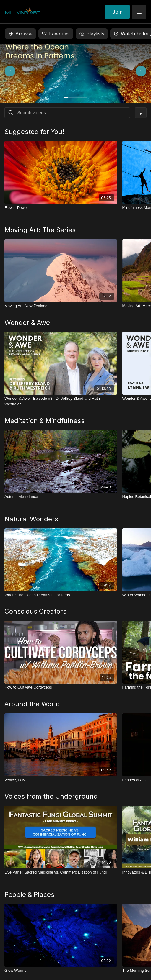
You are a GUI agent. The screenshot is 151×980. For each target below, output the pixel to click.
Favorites (56, 34)
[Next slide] (133, 71)
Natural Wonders (31, 519)
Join (117, 12)
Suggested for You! (34, 132)
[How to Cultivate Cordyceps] (61, 687)
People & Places (29, 894)
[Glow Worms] (61, 971)
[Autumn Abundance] (61, 497)
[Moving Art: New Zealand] (61, 306)
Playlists (92, 34)
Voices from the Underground (51, 796)
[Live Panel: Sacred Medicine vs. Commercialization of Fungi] (61, 872)
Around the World (32, 704)
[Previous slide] (18, 71)
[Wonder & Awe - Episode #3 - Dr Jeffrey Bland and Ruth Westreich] (61, 401)
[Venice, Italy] (61, 780)
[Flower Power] (61, 208)
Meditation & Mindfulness (44, 421)
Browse (20, 34)
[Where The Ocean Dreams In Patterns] (61, 595)
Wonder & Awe (27, 322)
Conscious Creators (35, 611)
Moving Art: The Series (40, 230)
